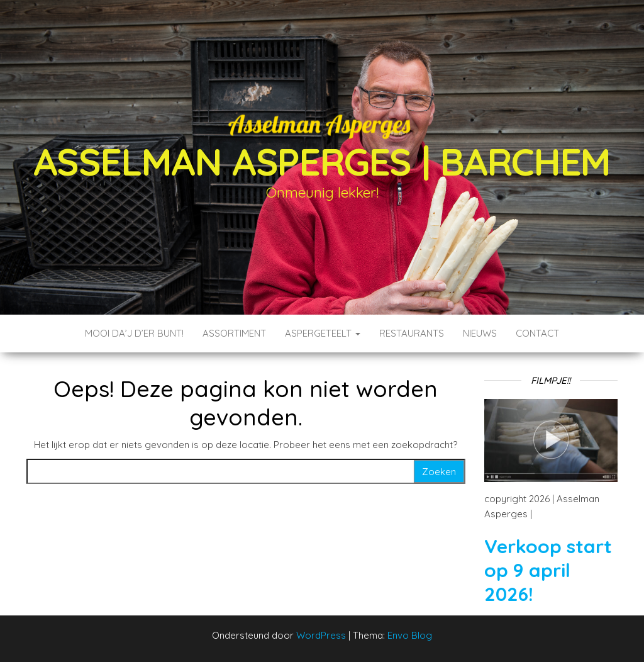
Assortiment (234, 333)
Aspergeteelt (323, 333)
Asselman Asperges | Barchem (322, 161)
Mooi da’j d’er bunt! (134, 333)
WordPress (321, 635)
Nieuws (480, 333)
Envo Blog (410, 635)
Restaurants (412, 333)
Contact (537, 333)
